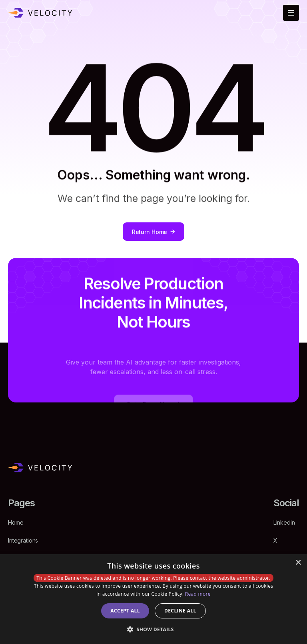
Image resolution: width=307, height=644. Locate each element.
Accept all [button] (125, 611)
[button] (153, 629)
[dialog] (153, 599)
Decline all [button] (180, 611)
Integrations (23, 540)
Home (16, 522)
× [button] (298, 563)
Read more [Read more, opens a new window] (198, 594)
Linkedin (284, 522)
